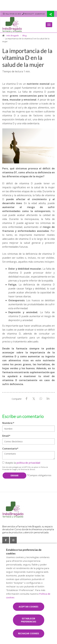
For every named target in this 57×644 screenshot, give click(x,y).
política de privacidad (28, 463)
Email (6, 436)
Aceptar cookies (28, 607)
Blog (24, 35)
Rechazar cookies (29, 633)
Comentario (10, 449)
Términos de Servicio (28, 469)
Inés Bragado (13, 35)
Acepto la (21, 463)
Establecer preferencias (29, 620)
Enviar (15, 475)
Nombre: (8, 423)
